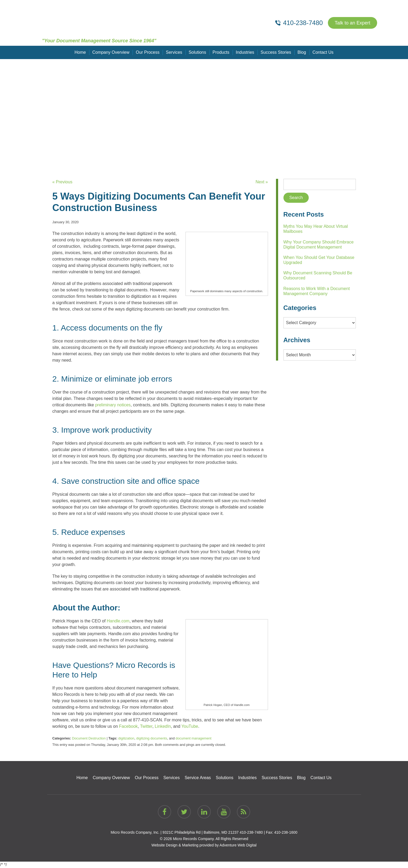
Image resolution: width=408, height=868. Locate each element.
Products (221, 52)
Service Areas (198, 778)
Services (174, 52)
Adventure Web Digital (238, 845)
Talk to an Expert (352, 23)
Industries (245, 52)
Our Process (148, 52)
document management (193, 738)
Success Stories (276, 52)
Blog (302, 52)
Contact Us (323, 52)
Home (80, 52)
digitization (126, 738)
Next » (262, 182)
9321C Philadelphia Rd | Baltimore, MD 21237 (200, 832)
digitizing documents (152, 738)
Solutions (197, 52)
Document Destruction (89, 738)
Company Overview (111, 52)
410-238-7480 (251, 832)
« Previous (63, 182)
